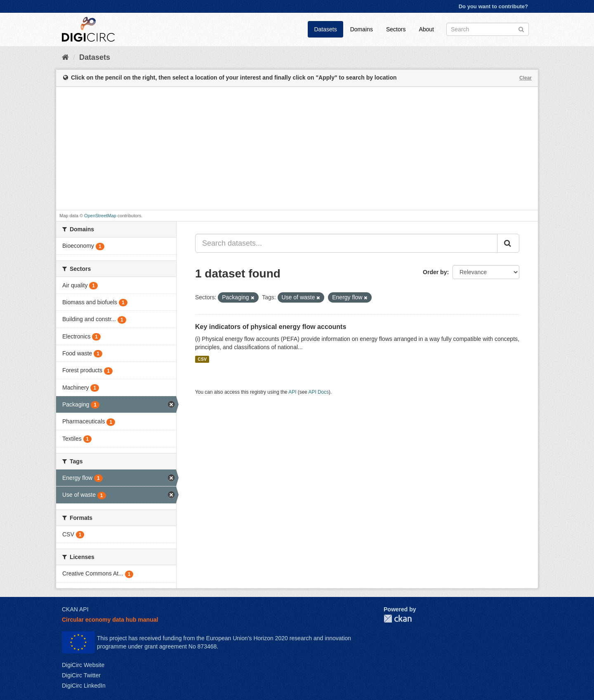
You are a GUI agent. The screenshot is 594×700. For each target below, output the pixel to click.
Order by (435, 272)
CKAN (398, 619)
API (292, 392)
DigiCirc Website (83, 665)
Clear (526, 78)
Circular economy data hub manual (110, 620)
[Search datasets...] (346, 243)
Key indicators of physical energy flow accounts (271, 327)
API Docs (319, 392)
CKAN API (75, 609)
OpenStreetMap (100, 216)
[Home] (65, 57)
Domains (362, 29)
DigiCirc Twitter (81, 675)
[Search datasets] (488, 29)
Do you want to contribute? (493, 6)
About (426, 29)
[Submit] (521, 29)
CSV (202, 359)
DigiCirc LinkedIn (84, 686)
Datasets (325, 29)
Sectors (396, 29)
